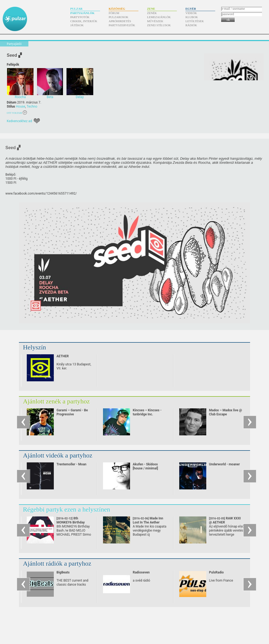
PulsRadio (216, 572)
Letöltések (195, 21)
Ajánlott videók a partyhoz (58, 455)
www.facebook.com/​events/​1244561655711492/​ (41, 193)
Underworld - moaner (224, 464)
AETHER (63, 356)
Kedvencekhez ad (19, 121)
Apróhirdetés (120, 21)
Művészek (155, 21)
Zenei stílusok (159, 25)
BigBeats (63, 572)
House (21, 106)
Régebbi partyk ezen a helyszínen (67, 509)
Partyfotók (80, 17)
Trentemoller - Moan (72, 464)
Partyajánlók (82, 13)
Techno (32, 106)
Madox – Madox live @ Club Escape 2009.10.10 (225, 414)
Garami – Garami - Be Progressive (72, 412)
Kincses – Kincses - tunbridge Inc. (147, 412)
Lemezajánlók (159, 17)
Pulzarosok (119, 17)
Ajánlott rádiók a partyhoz (57, 563)
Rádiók (191, 25)
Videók (191, 13)
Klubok (192, 17)
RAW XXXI (225, 520)
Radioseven (141, 572)
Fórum (114, 13)
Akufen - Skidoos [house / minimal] (145, 466)
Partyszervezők (122, 25)
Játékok (77, 25)
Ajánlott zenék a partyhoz (56, 401)
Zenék (152, 13)
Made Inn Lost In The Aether (148, 522)
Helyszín (34, 347)
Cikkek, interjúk (84, 21)
